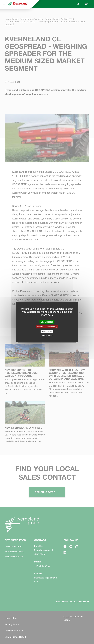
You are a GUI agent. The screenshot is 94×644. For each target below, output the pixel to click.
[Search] (78, 4)
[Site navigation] (4, 4)
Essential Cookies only (47, 326)
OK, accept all (47, 322)
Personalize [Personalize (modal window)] (47, 331)
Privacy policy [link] (47, 336)
